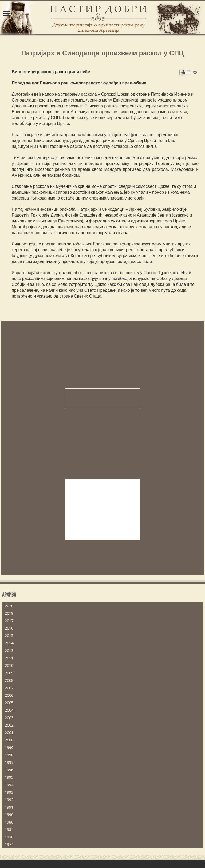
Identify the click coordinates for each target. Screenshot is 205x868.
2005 (9, 703)
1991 (9, 807)
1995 (9, 777)
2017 (9, 621)
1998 (9, 755)
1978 (9, 837)
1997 (9, 762)
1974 (9, 845)
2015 (9, 636)
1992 (9, 800)
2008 (9, 680)
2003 (9, 718)
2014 (9, 643)
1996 (9, 770)
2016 (9, 628)
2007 (9, 688)
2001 (9, 733)
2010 (9, 666)
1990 (9, 815)
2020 (9, 606)
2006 (9, 695)
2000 (9, 740)
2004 (9, 710)
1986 (9, 822)
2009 (9, 673)
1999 (9, 748)
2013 (9, 651)
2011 (9, 658)
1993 (9, 792)
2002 (9, 725)
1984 (9, 830)
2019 (9, 613)
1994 (9, 785)
